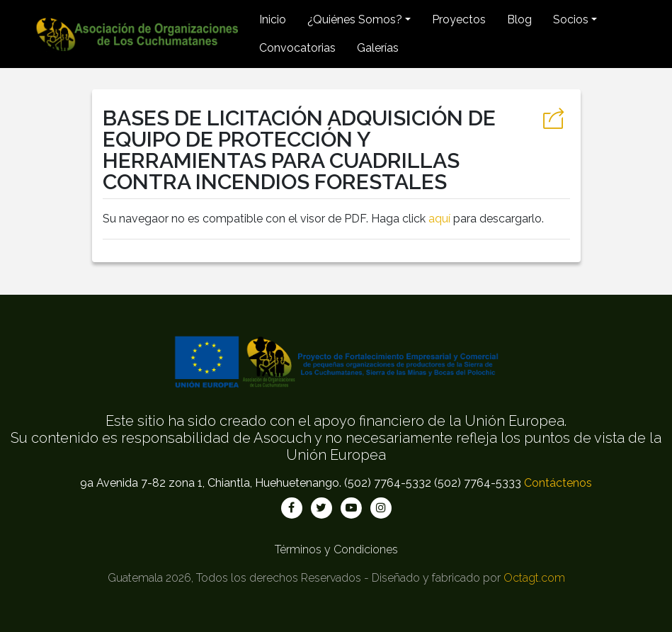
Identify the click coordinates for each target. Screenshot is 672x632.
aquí (439, 219)
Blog (519, 19)
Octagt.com (534, 578)
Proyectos (459, 19)
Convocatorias (297, 48)
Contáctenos (558, 483)
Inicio (273, 19)
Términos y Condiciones (336, 549)
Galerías (378, 48)
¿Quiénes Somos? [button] (355, 19)
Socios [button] (571, 19)
